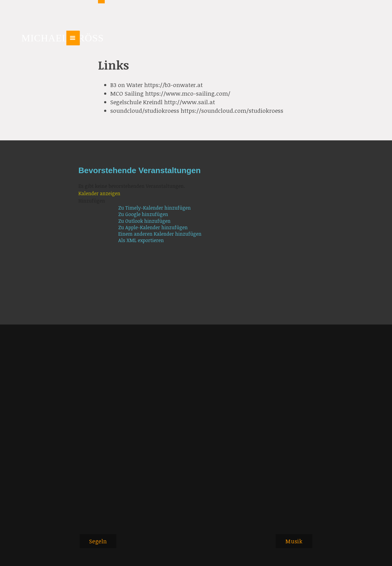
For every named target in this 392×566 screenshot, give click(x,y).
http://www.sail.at (190, 102)
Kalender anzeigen (99, 193)
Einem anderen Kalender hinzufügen (160, 234)
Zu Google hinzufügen (143, 214)
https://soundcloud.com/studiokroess (232, 110)
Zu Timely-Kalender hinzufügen (155, 208)
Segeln (98, 541)
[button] (92, 201)
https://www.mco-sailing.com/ (188, 93)
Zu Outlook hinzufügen (144, 221)
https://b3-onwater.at (173, 85)
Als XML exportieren (141, 240)
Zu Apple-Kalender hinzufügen (153, 228)
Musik (294, 541)
